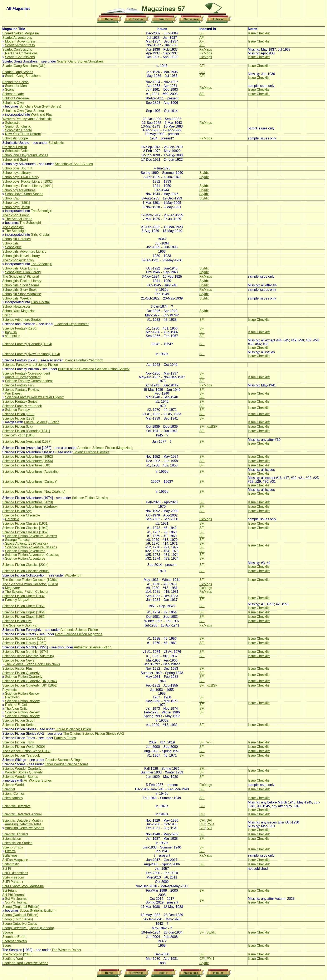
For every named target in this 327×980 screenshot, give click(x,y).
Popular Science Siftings (63, 760)
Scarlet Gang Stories (18, 72)
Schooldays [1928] (16, 207)
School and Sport (15, 160)
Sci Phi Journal (13, 895)
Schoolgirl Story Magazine (22, 294)
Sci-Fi (7, 869)
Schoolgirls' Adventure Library (24, 251)
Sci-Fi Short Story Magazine (23, 886)
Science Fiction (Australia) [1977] (27, 442)
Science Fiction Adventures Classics (32, 555)
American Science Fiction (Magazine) (105, 448)
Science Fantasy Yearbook (83, 360)
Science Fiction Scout (18, 720)
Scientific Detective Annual (22, 814)
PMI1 (211, 959)
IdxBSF (212, 427)
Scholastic (13, 123)
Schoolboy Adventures (19, 190)
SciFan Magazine (15, 860)
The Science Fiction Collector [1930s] (30, 580)
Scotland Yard (13, 959)
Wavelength (74, 575)
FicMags (206, 50)
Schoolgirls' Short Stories (21, 285)
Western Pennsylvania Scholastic (27, 119)
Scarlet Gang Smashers (23, 76)
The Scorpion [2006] (17, 954)
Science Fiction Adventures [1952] (28, 457)
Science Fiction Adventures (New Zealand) (34, 492)
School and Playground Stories (25, 155)
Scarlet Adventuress (17, 38)
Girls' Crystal (40, 235)
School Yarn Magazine (19, 311)
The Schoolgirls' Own (18, 260)
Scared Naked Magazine (21, 33)
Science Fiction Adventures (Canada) (30, 482)
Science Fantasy (17, 410)
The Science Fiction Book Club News (32, 664)
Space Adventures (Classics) (26, 543)
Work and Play (42, 115)
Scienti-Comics (13, 794)
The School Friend (16, 215)
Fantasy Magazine (19, 600)
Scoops (8, 932)
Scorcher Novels (14, 941)
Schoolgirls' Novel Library (21, 256)
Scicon (7, 315)
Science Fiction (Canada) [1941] (26, 431)
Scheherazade (13, 94)
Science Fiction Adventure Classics (31, 536)
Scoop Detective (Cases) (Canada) (28, 928)
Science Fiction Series (19, 725)
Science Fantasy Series (20, 402)
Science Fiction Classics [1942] (25, 528)
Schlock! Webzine (16, 98)
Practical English (15, 147)
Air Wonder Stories (38, 780)
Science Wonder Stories (20, 777)
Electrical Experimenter (72, 324)
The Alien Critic (16, 709)
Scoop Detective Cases (20, 924)
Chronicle (12, 519)
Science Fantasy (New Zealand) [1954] (31, 354)
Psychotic (9, 690)
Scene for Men (16, 86)
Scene (10, 90)
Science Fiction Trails (18, 742)
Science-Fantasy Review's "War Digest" (34, 397)
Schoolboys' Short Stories (74, 164)
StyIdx (204, 173)
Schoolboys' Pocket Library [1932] (27, 181)
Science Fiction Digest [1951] (24, 606)
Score (7, 946)
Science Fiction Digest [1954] (24, 612)
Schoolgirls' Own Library (20, 268)
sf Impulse (13, 336)
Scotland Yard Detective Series (25, 963)
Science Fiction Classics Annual (26, 571)
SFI (202, 33)
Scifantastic (11, 864)
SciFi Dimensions (15, 873)
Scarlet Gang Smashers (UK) (24, 66)
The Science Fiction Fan (20, 625)
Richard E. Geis (17, 705)
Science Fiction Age (17, 511)
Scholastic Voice (17, 151)
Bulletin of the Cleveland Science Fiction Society (94, 369)
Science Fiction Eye (17, 621)
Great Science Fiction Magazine (79, 634)
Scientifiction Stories (17, 843)
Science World (13, 785)
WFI (209, 742)
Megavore (12, 588)
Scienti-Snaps (13, 847)
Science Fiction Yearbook (21, 755)
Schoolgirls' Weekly (17, 298)
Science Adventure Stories (22, 320)
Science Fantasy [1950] (20, 328)
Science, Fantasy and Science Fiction (30, 365)
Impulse (11, 332)
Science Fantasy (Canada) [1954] (27, 344)
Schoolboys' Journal (17, 168)
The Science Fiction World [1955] (27, 751)
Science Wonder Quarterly (22, 769)
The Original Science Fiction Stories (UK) (94, 734)
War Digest (13, 393)
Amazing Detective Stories (24, 828)
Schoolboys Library (16, 173)
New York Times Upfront (23, 134)
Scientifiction (12, 839)
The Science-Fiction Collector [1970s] (30, 584)
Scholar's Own (13, 103)
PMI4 (211, 824)
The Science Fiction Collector (27, 592)
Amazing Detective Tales (23, 824)
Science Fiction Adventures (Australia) (30, 472)
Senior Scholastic (18, 126)
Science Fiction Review (22, 694)
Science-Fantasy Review (21, 390)
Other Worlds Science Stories (67, 764)
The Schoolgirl (42, 211)
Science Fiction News (18, 660)
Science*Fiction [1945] (19, 435)
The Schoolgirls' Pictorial (21, 276)
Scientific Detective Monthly (23, 820)
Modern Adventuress (20, 41)
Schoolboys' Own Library (21, 177)
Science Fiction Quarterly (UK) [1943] (30, 681)
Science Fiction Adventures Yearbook (30, 507)
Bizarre (10, 851)
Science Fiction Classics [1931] (25, 523)
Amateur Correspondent (23, 377)
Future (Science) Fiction (42, 422)
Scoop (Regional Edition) (21, 907)
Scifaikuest (10, 855)
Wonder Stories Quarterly (24, 772)
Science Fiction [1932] (19, 414)
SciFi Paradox (13, 882)
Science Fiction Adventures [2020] (28, 502)
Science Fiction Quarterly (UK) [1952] (30, 685)
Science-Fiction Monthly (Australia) (28, 656)
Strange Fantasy (17, 540)
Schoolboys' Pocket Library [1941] (27, 186)
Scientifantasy (13, 798)
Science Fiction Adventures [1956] (28, 461)
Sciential (9, 789)
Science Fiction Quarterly (21, 673)
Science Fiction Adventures (25, 551)
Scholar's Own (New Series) (40, 106)
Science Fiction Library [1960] (24, 643)
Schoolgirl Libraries (16, 239)
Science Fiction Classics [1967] (25, 532)
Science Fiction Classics (91, 452)
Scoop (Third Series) (18, 919)
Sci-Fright (9, 890)
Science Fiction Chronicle (21, 515)
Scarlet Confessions (17, 50)
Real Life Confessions (21, 53)
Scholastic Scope (15, 138)
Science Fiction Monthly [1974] (25, 652)
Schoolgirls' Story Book (19, 290)
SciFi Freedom (13, 877)
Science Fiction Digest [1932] (24, 596)
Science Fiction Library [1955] (24, 639)
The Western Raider (66, 950)
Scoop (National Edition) (38, 910)
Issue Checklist (259, 33)
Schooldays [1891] (16, 203)
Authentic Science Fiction (79, 630)
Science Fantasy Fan (18, 385)
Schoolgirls (10, 243)
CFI (202, 66)
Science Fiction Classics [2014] (25, 565)
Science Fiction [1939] (19, 418)
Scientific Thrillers (15, 834)
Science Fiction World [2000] (23, 747)
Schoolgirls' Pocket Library (22, 281)
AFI (202, 38)
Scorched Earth (14, 937)
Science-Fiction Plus (17, 669)
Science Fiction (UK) (18, 427)
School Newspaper (16, 306)
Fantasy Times (65, 738)
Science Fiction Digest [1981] (24, 617)
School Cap (11, 198)
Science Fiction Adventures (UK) (26, 465)
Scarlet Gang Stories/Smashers (80, 61)
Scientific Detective (16, 806)
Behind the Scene (15, 82)
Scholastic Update (18, 130)
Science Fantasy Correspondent (26, 373)
